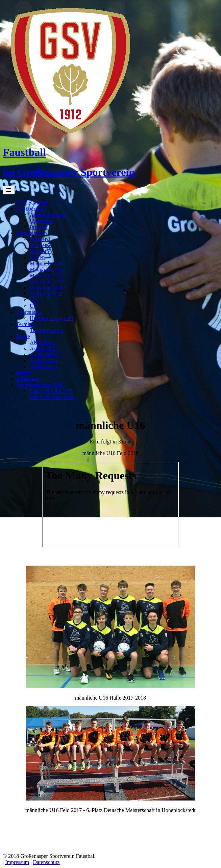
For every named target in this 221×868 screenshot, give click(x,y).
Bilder (23, 373)
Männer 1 (40, 239)
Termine (25, 324)
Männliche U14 (47, 276)
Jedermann (28, 379)
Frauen (37, 257)
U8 (33, 306)
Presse (23, 336)
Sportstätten (29, 312)
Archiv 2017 (43, 355)
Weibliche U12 (46, 294)
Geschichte (42, 221)
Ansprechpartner (48, 215)
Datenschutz (46, 862)
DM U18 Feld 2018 (51, 391)
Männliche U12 (47, 282)
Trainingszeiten (46, 330)
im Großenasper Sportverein (69, 172)
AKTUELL (42, 342)
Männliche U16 (47, 269)
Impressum (17, 862)
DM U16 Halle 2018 (52, 397)
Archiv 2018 (43, 348)
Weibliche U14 (46, 288)
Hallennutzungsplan (51, 318)
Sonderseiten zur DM (39, 385)
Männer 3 (40, 251)
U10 (34, 300)
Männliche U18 (47, 263)
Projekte (39, 227)
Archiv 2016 (43, 361)
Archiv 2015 (43, 367)
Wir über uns (30, 209)
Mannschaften (32, 233)
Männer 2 (40, 245)
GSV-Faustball (32, 203)
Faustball (24, 152)
